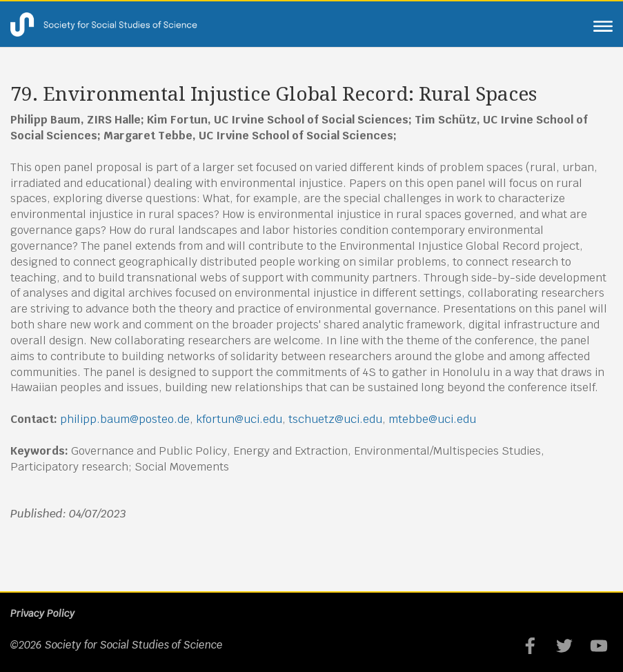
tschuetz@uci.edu (335, 419)
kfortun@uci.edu (239, 419)
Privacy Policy (42, 613)
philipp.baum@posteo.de (125, 419)
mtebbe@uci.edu (432, 419)
